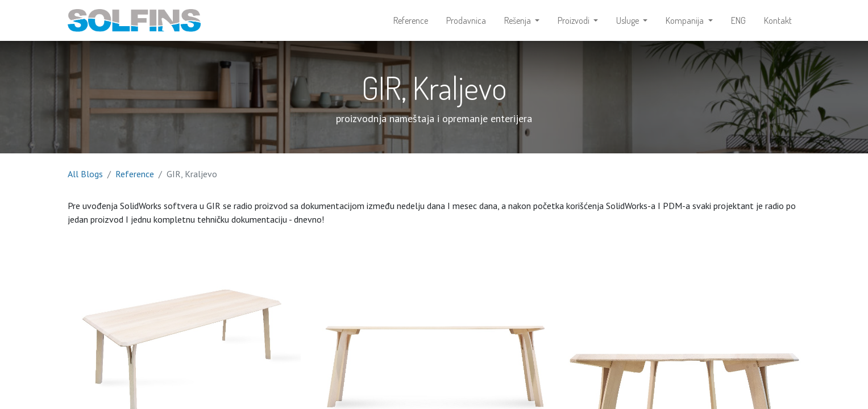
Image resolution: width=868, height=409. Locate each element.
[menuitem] (411, 20)
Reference (135, 174)
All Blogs (85, 174)
